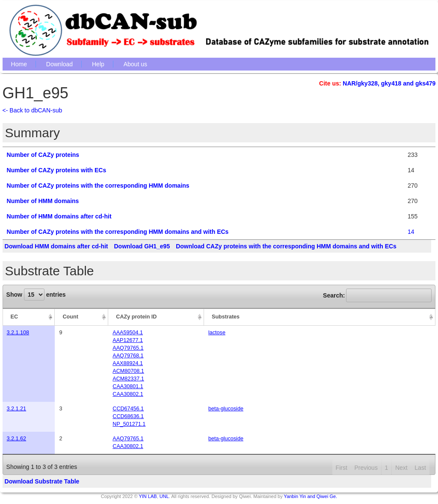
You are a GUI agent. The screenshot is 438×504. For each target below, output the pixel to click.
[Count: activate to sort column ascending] (81, 317)
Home (19, 64)
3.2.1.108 (18, 333)
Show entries (36, 295)
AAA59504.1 (128, 333)
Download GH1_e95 (142, 246)
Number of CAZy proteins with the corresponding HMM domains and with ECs (118, 232)
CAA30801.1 (128, 386)
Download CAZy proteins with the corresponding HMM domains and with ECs (286, 246)
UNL (164, 496)
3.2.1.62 (17, 439)
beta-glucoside (226, 409)
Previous (366, 468)
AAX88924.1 (128, 363)
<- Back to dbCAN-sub (33, 110)
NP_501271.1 (129, 424)
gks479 (425, 83)
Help (98, 64)
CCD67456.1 (128, 409)
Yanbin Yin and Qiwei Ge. (311, 496)
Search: (377, 295)
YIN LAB (148, 496)
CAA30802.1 (128, 394)
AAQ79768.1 (128, 356)
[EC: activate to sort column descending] (29, 317)
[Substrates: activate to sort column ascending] (320, 317)
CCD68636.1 (128, 416)
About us (135, 64)
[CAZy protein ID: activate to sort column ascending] (156, 317)
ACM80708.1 (128, 371)
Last (420, 468)
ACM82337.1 (128, 379)
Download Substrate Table (42, 481)
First (342, 468)
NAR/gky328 (360, 83)
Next (401, 468)
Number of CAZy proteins (43, 155)
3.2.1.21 (17, 409)
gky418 (391, 83)
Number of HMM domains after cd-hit (59, 216)
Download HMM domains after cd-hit (56, 246)
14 (411, 232)
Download (59, 64)
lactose (217, 333)
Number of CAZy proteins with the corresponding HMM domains (98, 186)
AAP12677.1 (128, 340)
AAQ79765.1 (128, 348)
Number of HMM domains (43, 201)
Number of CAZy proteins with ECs (57, 170)
